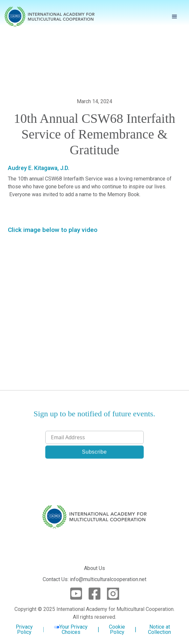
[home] (50, 17)
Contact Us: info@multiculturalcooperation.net (94, 579)
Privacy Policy (24, 630)
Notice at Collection (159, 629)
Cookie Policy (117, 630)
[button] (175, 17)
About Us (94, 568)
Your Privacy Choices (71, 629)
